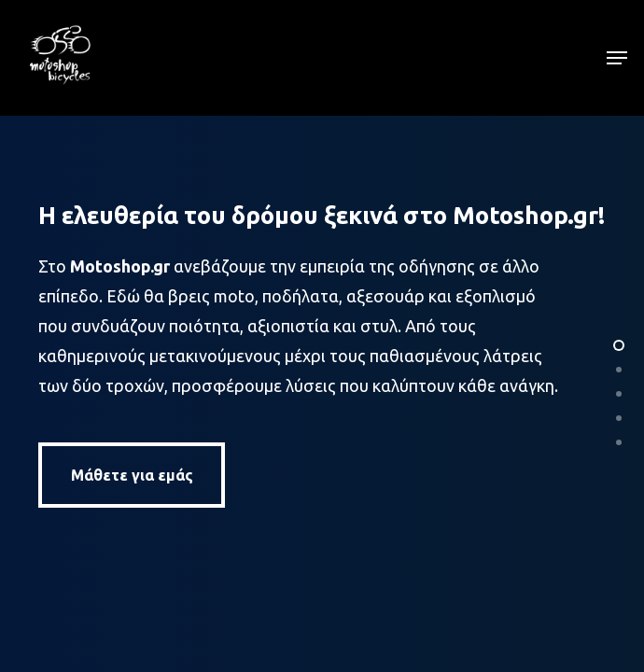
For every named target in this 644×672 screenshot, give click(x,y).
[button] (617, 58)
